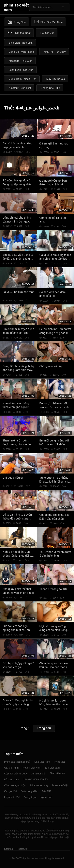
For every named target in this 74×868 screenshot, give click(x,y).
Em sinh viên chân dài (35, 779)
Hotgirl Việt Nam (32, 768)
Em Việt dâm (52, 768)
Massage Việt (60, 785)
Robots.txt (22, 849)
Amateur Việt (39, 774)
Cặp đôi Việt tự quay (16, 774)
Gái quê (47, 791)
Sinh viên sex (58, 773)
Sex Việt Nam (42, 762)
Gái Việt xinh (11, 768)
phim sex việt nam (16, 7)
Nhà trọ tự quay (39, 785)
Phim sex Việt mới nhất (17, 762)
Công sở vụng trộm (15, 785)
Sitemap (8, 849)
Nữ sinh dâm (12, 779)
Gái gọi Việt (11, 791)
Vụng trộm (30, 797)
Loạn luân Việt (12, 797)
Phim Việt (59, 762)
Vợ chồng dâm (30, 791)
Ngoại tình (46, 797)
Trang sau (44, 728)
